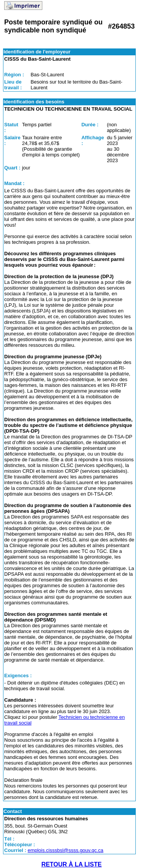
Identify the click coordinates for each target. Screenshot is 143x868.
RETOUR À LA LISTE (71, 864)
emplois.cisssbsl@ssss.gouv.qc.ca (65, 850)
